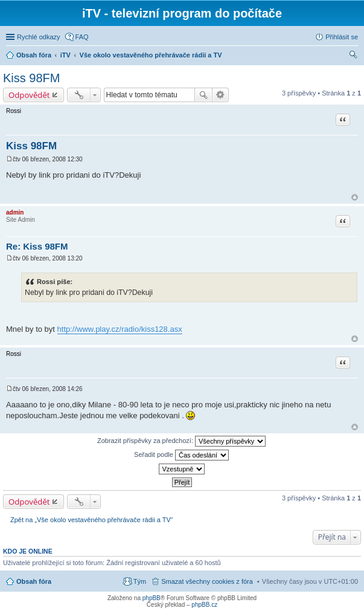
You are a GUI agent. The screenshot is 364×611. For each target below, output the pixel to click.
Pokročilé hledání (221, 95)
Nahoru (355, 197)
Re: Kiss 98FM (37, 246)
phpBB (152, 598)
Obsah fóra (34, 581)
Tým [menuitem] (140, 581)
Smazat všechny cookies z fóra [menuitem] (207, 581)
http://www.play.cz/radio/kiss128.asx (120, 329)
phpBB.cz (204, 605)
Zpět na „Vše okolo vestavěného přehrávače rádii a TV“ (91, 520)
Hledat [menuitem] (353, 56)
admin (15, 212)
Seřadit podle (181, 455)
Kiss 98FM (31, 78)
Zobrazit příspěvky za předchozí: (181, 441)
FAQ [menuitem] (82, 37)
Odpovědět (29, 95)
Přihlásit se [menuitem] (342, 37)
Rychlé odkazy (39, 37)
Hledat (203, 95)
